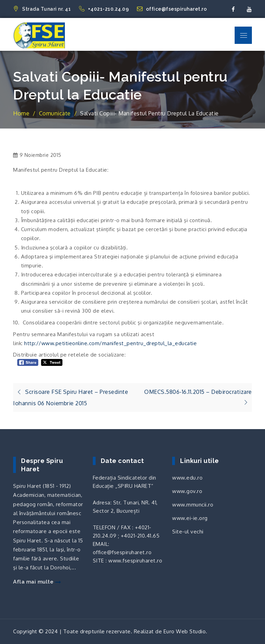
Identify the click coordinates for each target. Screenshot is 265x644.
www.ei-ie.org (190, 518)
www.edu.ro (187, 478)
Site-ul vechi (188, 532)
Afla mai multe (37, 582)
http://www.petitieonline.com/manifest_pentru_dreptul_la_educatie (110, 343)
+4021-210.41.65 (140, 536)
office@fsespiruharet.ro (172, 9)
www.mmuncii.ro (193, 505)
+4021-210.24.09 (105, 9)
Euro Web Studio (185, 631)
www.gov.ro (187, 491)
